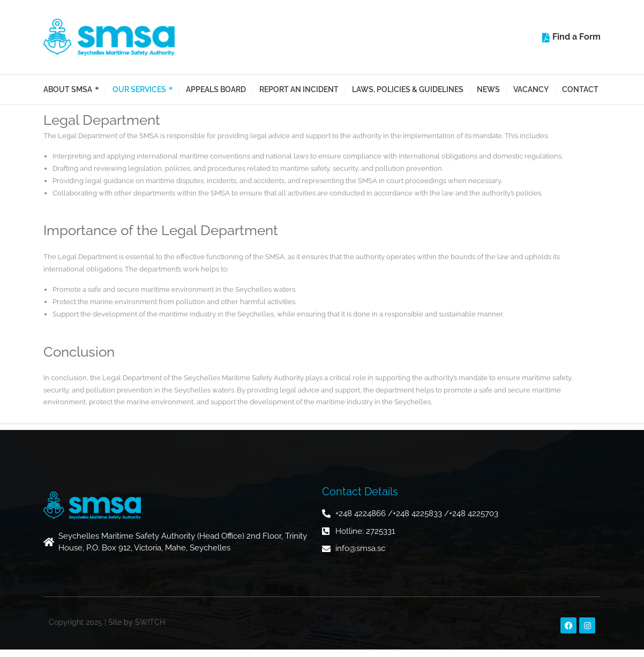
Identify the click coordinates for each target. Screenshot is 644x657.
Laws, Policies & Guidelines (408, 89)
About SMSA (68, 90)
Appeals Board (216, 89)
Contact (580, 89)
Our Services (139, 90)
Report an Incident (299, 89)
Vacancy (531, 89)
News (488, 89)
